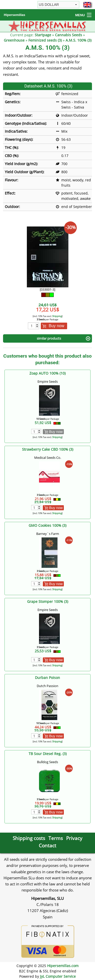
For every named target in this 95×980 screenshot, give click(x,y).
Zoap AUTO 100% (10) (48, 373)
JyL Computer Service (58, 976)
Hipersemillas (15, 15)
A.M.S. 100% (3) (79, 40)
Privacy (74, 838)
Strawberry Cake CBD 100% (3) (48, 449)
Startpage (43, 35)
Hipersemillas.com (63, 966)
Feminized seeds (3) (45, 40)
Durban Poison (48, 678)
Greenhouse (14, 40)
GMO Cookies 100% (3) (48, 525)
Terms (56, 838)
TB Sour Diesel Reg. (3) (48, 754)
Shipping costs (29, 838)
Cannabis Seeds (69, 35)
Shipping (57, 316)
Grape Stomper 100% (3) (48, 601)
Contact (48, 845)
